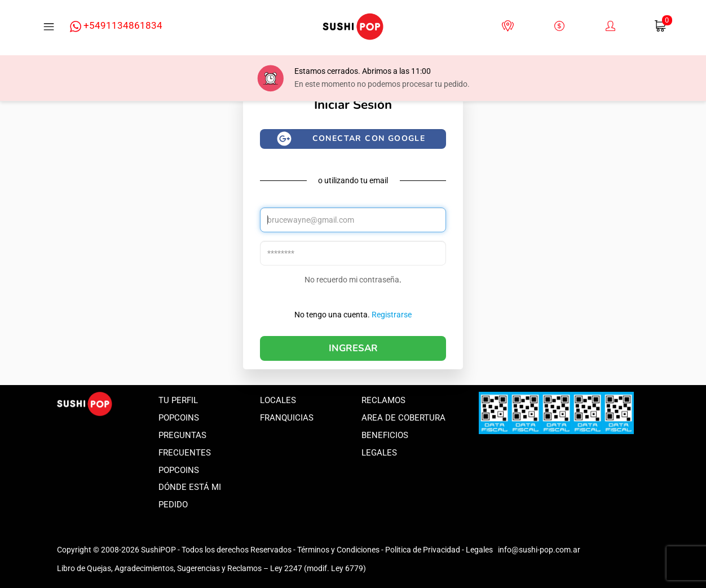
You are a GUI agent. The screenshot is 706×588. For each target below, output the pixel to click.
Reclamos (383, 400)
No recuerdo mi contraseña (352, 280)
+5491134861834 (116, 26)
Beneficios (385, 435)
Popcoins (179, 418)
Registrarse (392, 315)
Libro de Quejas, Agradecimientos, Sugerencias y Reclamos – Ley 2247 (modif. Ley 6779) (211, 568)
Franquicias (287, 418)
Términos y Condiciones (338, 550)
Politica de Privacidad (423, 550)
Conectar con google (369, 138)
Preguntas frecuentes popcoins (185, 453)
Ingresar (353, 348)
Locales (278, 400)
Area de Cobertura (403, 418)
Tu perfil (178, 400)
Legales (379, 453)
